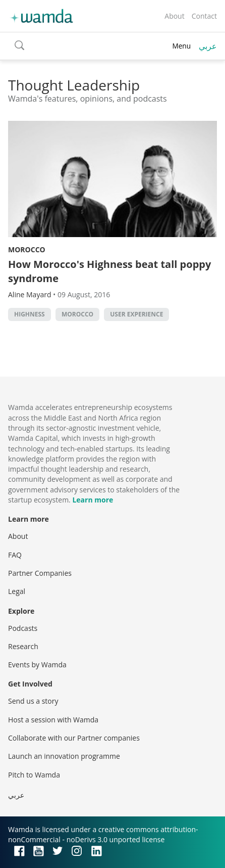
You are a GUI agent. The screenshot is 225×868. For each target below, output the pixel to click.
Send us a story (33, 701)
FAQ (15, 555)
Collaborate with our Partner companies (74, 738)
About (174, 16)
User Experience (136, 314)
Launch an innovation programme (64, 756)
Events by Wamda (37, 665)
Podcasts (23, 628)
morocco (77, 314)
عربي (208, 46)
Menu (181, 46)
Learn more (93, 500)
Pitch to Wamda (34, 775)
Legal (17, 591)
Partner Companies (40, 573)
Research (23, 646)
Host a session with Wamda (53, 720)
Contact (204, 16)
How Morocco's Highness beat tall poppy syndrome (109, 271)
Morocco (27, 249)
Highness (30, 314)
